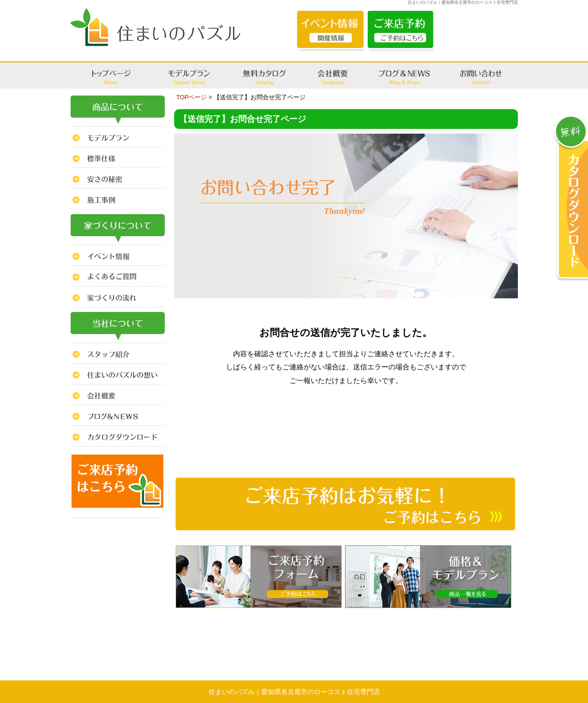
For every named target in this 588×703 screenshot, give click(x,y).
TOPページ (192, 97)
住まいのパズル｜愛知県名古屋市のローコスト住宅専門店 (294, 692)
